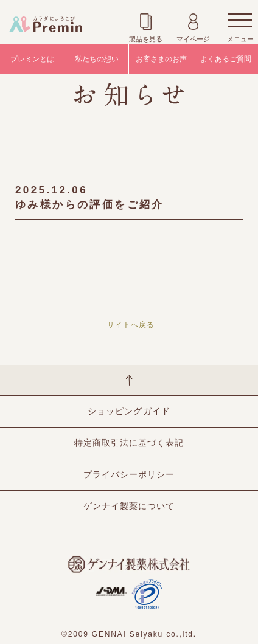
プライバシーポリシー (129, 474)
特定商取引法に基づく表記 (129, 443)
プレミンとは (32, 59)
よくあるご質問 (226, 59)
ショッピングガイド (129, 411)
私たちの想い (97, 59)
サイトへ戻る (131, 325)
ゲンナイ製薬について (129, 506)
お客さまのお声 (161, 59)
